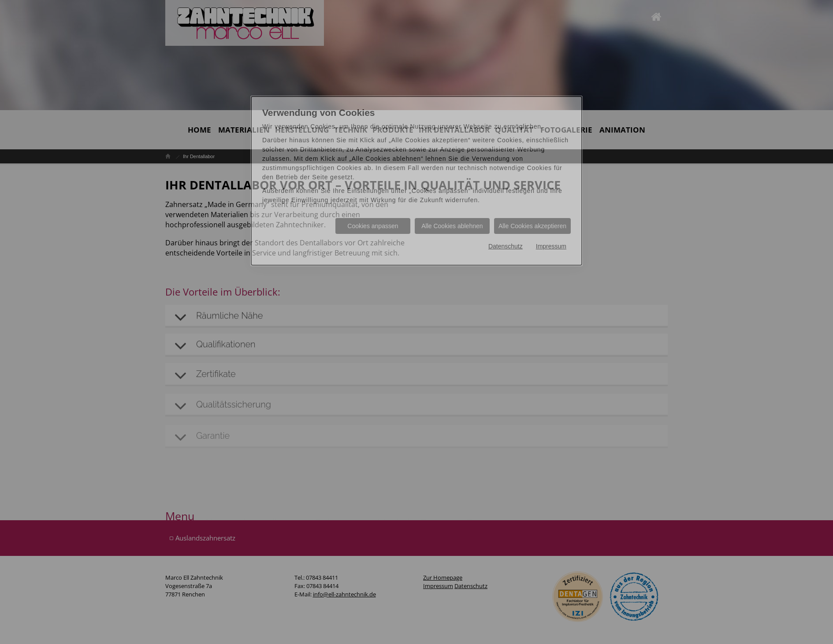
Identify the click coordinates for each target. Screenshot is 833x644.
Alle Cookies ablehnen (452, 226)
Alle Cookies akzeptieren (532, 226)
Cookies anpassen (373, 226)
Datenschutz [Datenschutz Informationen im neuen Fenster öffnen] (506, 246)
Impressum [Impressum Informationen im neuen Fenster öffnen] (551, 246)
